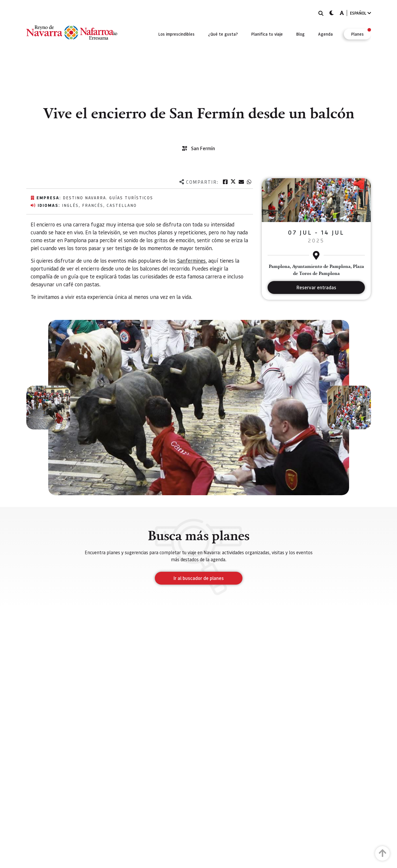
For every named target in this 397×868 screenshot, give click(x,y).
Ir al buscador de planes (199, 578)
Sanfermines (191, 260)
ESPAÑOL (360, 13)
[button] (48, 408)
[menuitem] (176, 34)
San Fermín (203, 148)
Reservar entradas (316, 287)
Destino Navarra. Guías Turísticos (108, 197)
